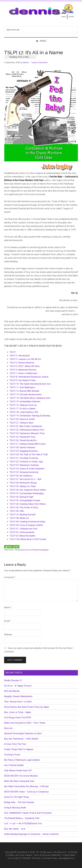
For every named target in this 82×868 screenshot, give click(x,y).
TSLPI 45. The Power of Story (24, 507)
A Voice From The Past (15, 744)
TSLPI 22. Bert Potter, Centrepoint (26, 426)
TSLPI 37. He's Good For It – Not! (26, 479)
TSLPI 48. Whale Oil (19, 518)
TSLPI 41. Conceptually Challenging (27, 493)
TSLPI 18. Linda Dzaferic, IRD (24, 412)
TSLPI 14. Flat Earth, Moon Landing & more (30, 398)
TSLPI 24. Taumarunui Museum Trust (27, 433)
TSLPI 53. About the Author (23, 536)
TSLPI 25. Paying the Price (22, 437)
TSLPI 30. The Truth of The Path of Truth (29, 455)
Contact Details (69, 855)
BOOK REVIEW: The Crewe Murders (21, 776)
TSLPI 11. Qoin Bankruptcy (22, 387)
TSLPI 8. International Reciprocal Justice (29, 377)
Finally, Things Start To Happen (19, 749)
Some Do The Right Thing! (17, 797)
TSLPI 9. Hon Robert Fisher (23, 380)
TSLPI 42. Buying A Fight (21, 497)
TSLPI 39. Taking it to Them (23, 486)
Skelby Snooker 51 (13, 680)
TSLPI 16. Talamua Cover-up (23, 405)
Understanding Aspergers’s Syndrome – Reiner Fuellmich (31, 834)
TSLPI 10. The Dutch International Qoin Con (30, 384)
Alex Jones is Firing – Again (18, 712)
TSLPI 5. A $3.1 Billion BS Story (25, 366)
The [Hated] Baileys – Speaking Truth (22, 818)
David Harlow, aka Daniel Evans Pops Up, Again (27, 707)
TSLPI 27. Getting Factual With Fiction (28, 444)
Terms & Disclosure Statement (47, 855)
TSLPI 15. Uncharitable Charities (25, 402)
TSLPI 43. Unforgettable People (25, 500)
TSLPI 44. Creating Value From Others (28, 504)
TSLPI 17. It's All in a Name (23, 409)
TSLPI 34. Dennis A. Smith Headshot (27, 469)
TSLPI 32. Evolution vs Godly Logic (26, 462)
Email (7, 621)
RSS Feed (36, 858)
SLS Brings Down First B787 (18, 718)
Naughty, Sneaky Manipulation (18, 696)
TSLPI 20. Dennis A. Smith (22, 419)
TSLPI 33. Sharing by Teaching (24, 465)
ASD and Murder (12, 691)
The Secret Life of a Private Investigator (32, 550)
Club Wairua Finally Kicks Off (18, 771)
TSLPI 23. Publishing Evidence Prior (27, 430)
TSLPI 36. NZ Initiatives (21, 476)
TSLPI (13, 352)
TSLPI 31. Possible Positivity (24, 458)
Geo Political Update (14, 765)
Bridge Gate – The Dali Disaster (19, 802)
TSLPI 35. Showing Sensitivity (24, 472)
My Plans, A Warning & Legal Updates (22, 760)
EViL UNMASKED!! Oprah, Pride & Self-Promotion (28, 813)
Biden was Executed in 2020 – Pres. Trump (25, 723)
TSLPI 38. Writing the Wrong (23, 483)
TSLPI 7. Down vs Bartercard (23, 373)
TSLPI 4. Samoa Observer (22, 363)
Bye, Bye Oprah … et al (15, 829)
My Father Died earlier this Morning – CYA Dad (26, 786)
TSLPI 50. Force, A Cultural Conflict (26, 525)
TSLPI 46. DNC (17, 511)
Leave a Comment (40, 62)
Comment (10, 577)
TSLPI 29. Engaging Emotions (24, 451)
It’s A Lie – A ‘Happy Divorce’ (18, 686)
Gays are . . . (10, 728)
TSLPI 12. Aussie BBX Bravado (24, 391)
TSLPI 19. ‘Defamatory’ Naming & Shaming (30, 416)
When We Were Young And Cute (19, 781)
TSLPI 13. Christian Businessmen (26, 394)
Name (8, 607)
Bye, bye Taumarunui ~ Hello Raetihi (21, 739)
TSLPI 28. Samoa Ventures (22, 447)
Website (8, 635)
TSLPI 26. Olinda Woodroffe (23, 440)
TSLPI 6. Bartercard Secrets (23, 370)
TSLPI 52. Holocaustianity (22, 532)
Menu (43, 41)
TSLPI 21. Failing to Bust (21, 423)
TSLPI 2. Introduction (20, 356)
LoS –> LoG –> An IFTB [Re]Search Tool (23, 824)
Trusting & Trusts (12, 755)
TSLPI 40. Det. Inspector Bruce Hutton (28, 490)
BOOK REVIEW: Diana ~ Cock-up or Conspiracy (26, 792)
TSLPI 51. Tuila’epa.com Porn (23, 529)
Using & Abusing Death (15, 808)
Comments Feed (49, 858)
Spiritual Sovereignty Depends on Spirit (23, 733)
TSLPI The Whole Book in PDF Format (28, 539)
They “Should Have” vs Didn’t (18, 702)
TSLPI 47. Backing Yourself (23, 515)
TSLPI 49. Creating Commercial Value (27, 522)
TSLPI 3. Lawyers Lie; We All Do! (25, 359)
